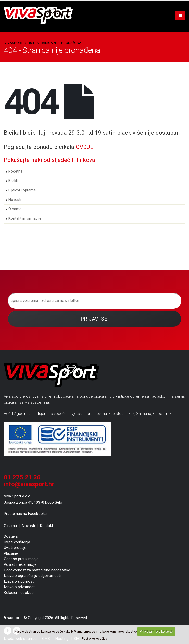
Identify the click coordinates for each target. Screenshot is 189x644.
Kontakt (47, 526)
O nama (15, 209)
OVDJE (85, 147)
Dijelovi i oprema (22, 190)
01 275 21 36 (22, 477)
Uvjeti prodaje (15, 548)
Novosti (15, 200)
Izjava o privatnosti (20, 587)
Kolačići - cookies (19, 593)
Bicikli (13, 181)
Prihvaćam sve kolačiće (156, 632)
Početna (15, 171)
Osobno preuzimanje (21, 559)
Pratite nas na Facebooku (25, 514)
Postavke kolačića (95, 639)
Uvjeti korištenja (17, 542)
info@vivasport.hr (29, 484)
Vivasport (14, 43)
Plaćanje (11, 553)
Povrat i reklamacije (20, 564)
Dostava (11, 536)
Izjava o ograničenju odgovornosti (32, 576)
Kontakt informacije (25, 219)
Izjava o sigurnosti (19, 581)
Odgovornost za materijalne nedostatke (37, 570)
